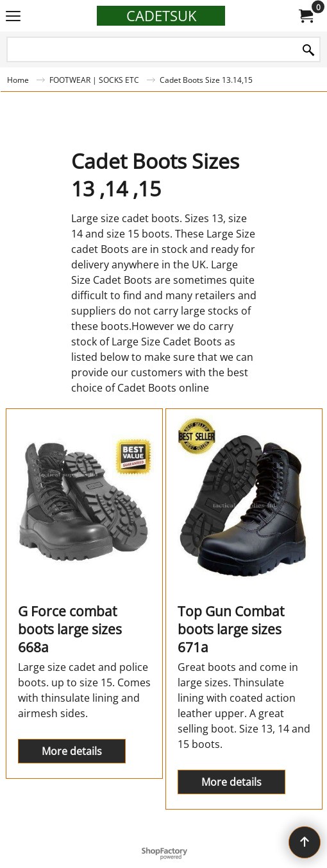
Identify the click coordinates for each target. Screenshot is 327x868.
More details (72, 751)
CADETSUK (161, 16)
